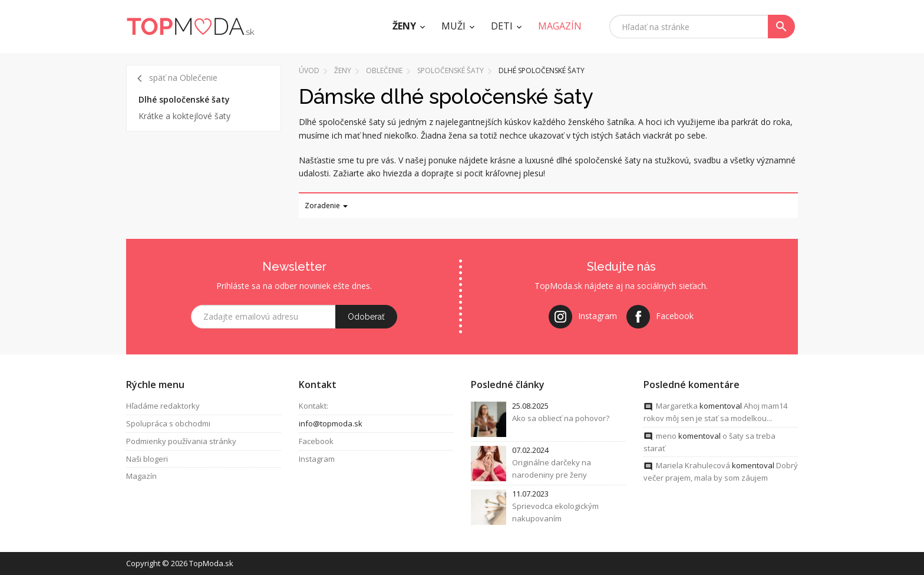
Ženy (404, 26)
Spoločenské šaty (451, 70)
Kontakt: (313, 406)
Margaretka (677, 406)
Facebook (316, 441)
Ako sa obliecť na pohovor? (561, 418)
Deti (502, 26)
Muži (453, 26)
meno (666, 436)
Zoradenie (326, 206)
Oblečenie (384, 70)
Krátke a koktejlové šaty (184, 116)
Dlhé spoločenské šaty (184, 99)
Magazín (141, 477)
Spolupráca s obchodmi (168, 423)
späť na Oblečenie (175, 78)
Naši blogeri (147, 459)
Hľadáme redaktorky (163, 406)
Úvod (309, 70)
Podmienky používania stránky (181, 441)
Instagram (317, 459)
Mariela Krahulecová (693, 466)
